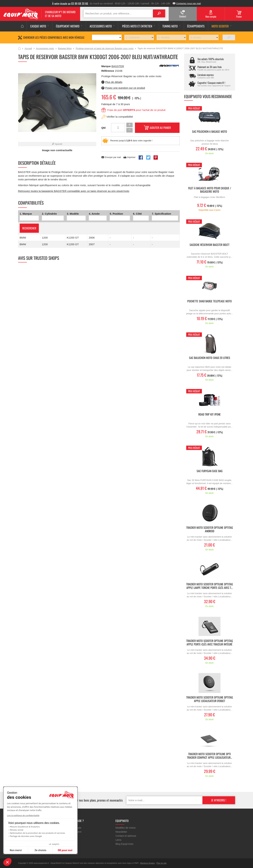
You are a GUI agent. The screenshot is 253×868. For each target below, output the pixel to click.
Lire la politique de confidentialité (23, 815)
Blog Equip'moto (124, 844)
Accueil (19, 49)
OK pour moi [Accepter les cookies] (65, 850)
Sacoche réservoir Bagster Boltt (210, 245)
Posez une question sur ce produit (125, 88)
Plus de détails (114, 82)
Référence (108, 71)
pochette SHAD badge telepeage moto (210, 301)
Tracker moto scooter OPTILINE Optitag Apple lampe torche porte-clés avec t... (210, 586)
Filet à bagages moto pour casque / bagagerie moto (210, 190)
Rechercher (29, 228)
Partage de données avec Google (26, 836)
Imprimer (131, 157)
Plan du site (161, 863)
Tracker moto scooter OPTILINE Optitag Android (210, 529)
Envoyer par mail (113, 157)
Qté (104, 128)
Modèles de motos (125, 828)
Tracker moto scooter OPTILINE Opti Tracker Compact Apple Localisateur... (210, 756)
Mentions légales (147, 863)
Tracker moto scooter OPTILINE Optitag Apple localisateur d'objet (210, 699)
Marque (106, 66)
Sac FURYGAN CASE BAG (210, 471)
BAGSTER (118, 66)
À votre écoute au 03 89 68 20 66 (70, 4)
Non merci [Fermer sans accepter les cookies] (16, 850)
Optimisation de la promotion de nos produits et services (37, 833)
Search (159, 13)
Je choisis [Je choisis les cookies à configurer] (40, 850)
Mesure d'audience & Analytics (25, 827)
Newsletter (121, 832)
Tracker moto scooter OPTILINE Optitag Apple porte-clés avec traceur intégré (210, 643)
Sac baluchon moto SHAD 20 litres (210, 358)
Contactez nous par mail (189, 3)
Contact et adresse (126, 836)
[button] (7, 862)
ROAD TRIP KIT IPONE (210, 415)
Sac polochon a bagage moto (210, 132)
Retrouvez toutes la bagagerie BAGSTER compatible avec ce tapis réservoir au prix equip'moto (74, 191)
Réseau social (17, 830)
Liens (118, 840)
